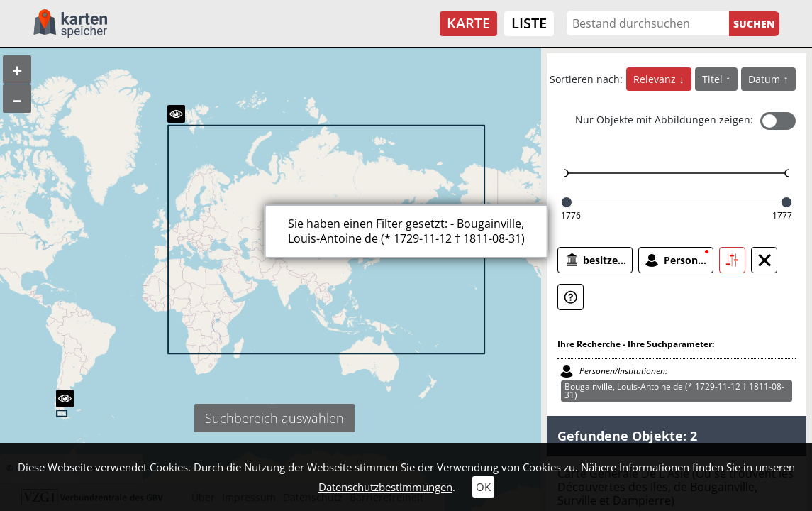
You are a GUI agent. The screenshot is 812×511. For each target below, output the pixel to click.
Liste (529, 23)
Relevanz (656, 79)
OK (483, 487)
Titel (714, 79)
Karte (468, 23)
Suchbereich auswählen (274, 418)
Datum (766, 79)
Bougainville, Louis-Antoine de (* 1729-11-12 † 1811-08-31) (674, 391)
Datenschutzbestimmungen (385, 487)
